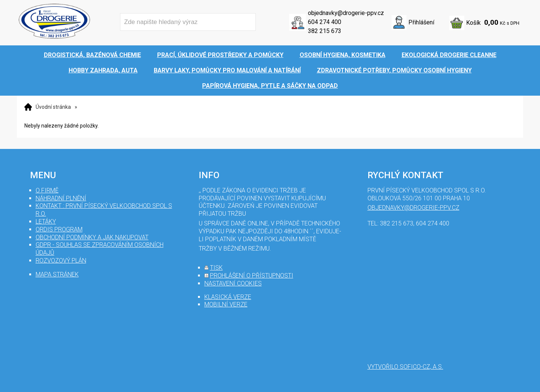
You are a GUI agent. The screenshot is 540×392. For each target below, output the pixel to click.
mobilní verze (226, 304)
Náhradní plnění (61, 198)
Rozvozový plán (61, 261)
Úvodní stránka (53, 107)
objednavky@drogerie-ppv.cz (346, 13)
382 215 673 (325, 31)
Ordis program (59, 229)
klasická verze (228, 297)
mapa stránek (57, 274)
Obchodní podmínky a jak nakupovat (92, 237)
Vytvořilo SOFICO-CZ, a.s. (405, 367)
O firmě (47, 190)
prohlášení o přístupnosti (252, 276)
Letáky (46, 222)
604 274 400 (325, 22)
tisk (216, 268)
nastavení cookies (233, 283)
